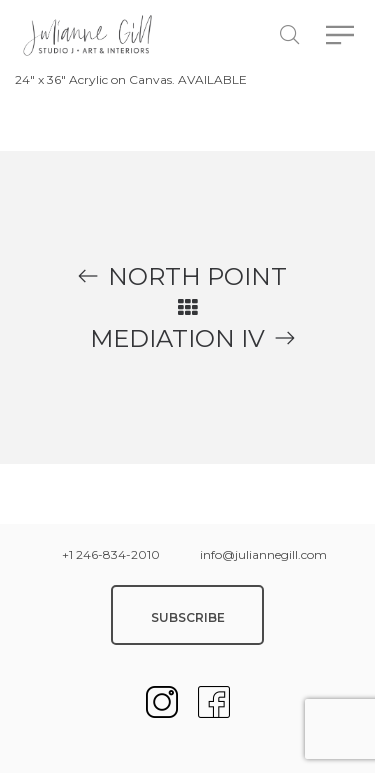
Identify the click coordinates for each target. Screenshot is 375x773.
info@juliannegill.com (263, 554)
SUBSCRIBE (188, 617)
